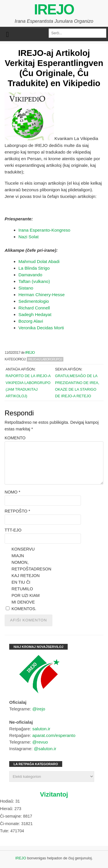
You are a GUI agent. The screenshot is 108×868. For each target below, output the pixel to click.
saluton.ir (41, 729)
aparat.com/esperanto (54, 735)
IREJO (54, 10)
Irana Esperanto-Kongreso (44, 230)
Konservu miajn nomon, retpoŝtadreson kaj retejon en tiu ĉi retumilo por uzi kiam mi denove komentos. (26, 579)
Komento (15, 438)
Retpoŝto (17, 511)
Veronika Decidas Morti (41, 328)
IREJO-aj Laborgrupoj (45, 359)
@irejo (39, 709)
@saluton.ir (45, 749)
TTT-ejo (13, 530)
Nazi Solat (29, 237)
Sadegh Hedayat (35, 314)
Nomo (12, 492)
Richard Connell (34, 308)
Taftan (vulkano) (34, 281)
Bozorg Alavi (31, 321)
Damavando (30, 275)
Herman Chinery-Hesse (41, 295)
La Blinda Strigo (34, 268)
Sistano (26, 288)
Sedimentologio (34, 301)
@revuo (40, 742)
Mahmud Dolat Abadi (39, 261)
